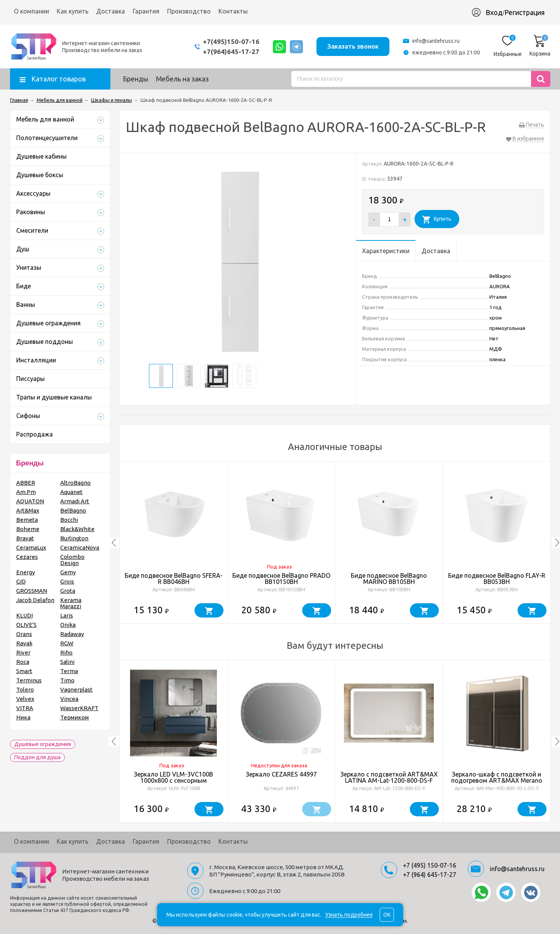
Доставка (111, 11)
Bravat (25, 538)
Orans (24, 634)
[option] (174, 543)
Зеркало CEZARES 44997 (281, 774)
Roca (23, 662)
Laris (67, 615)
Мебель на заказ (182, 79)
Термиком (74, 717)
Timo (67, 680)
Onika (68, 625)
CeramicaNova (80, 547)
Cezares (27, 557)
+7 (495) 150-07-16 (430, 865)
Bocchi (69, 520)
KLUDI (25, 615)
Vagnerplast (76, 690)
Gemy (68, 572)
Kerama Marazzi (71, 603)
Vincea (69, 699)
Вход (494, 12)
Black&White (77, 529)
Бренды (135, 79)
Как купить (73, 11)
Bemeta (27, 520)
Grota (68, 591)
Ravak (24, 643)
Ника (23, 717)
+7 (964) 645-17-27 (430, 875)
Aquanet (71, 492)
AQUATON (30, 501)
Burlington (74, 538)
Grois (67, 581)
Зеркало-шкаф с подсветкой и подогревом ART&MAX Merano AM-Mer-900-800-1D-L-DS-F (497, 780)
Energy (25, 572)
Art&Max (28, 510)
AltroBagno (75, 483)
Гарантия (146, 11)
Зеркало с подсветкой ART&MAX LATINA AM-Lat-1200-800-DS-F (389, 777)
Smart (24, 671)
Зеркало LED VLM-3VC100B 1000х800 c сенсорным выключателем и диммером (173, 780)
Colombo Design (72, 560)
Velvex (25, 699)
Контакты (233, 11)
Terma (69, 671)
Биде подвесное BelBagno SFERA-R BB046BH (174, 579)
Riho (66, 652)
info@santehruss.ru (436, 41)
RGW (67, 643)
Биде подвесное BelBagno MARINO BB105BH (389, 579)
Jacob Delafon (35, 600)
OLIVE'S (26, 625)
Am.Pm (26, 492)
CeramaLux (31, 547)
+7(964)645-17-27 (231, 52)
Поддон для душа (37, 757)
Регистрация (524, 12)
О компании (31, 11)
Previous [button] (114, 543)
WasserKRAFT (79, 708)
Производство (189, 11)
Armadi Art (75, 501)
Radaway (72, 634)
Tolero (25, 690)
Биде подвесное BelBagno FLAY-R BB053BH (497, 579)
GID (21, 581)
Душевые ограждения (43, 744)
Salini (67, 662)
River (23, 652)
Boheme (28, 529)
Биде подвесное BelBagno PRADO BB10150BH (281, 579)
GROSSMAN (32, 591)
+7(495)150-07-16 (231, 41)
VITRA (25, 708)
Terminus (29, 680)
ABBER (26, 483)
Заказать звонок (353, 46)
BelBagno (73, 510)
